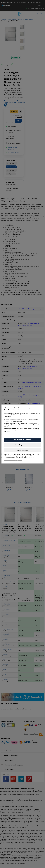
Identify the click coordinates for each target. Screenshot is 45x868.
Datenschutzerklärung (10, 460)
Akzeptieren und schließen (22, 440)
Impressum (19, 460)
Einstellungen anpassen (22, 445)
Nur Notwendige (23, 450)
